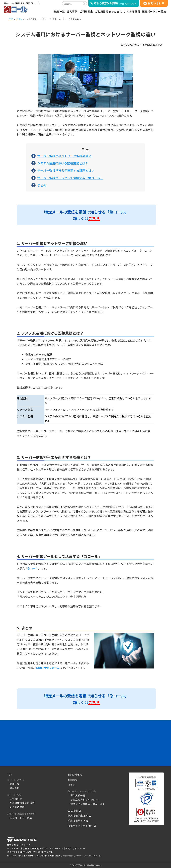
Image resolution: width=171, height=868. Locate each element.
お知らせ (72, 780)
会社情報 (72, 810)
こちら (94, 218)
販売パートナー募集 (154, 12)
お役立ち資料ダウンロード (84, 800)
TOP (11, 19)
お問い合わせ (156, 3)
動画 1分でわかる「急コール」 (87, 804)
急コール (33, 568)
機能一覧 (59, 12)
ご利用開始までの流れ (108, 12)
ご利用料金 (86, 12)
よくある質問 (132, 12)
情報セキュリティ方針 (79, 826)
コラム (19, 19)
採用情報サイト (76, 821)
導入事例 (72, 12)
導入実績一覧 (77, 795)
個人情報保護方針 (77, 815)
